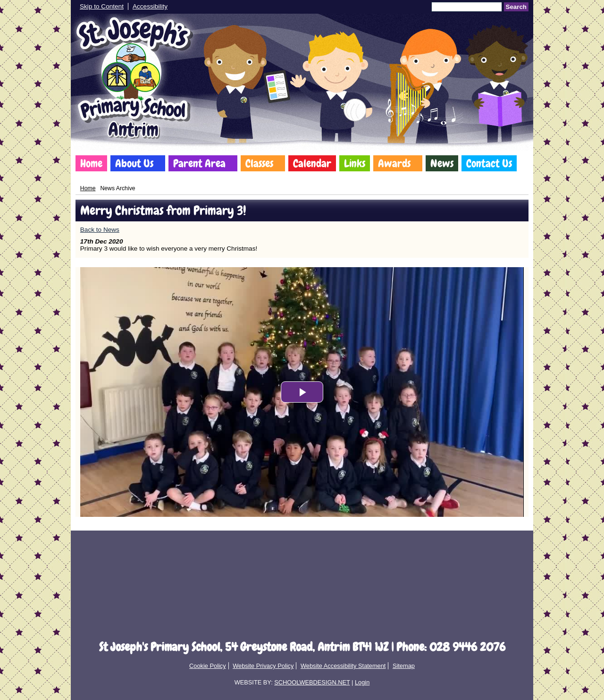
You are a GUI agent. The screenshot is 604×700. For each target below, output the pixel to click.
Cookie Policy (208, 666)
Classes (259, 163)
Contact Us (489, 163)
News (442, 163)
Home (91, 163)
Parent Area (199, 163)
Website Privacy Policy (263, 666)
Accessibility (150, 6)
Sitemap (404, 666)
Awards (394, 163)
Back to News (100, 230)
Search (516, 7)
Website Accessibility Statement (343, 666)
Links (355, 163)
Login (362, 682)
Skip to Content (102, 6)
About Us (134, 163)
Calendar (312, 163)
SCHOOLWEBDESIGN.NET (312, 682)
